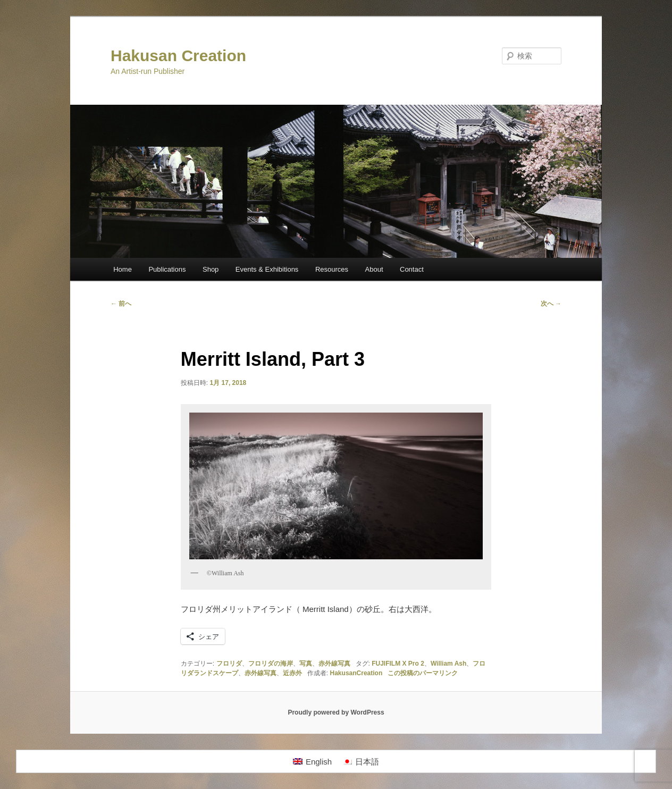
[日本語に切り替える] (361, 761)
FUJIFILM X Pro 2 (398, 664)
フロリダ (229, 664)
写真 (306, 664)
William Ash (448, 664)
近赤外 (292, 673)
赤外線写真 (334, 664)
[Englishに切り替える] (312, 761)
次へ (551, 304)
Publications (167, 269)
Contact (412, 269)
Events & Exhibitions (267, 269)
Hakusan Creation (178, 56)
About (374, 269)
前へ (121, 304)
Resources (332, 269)
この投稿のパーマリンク (423, 673)
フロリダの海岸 (271, 664)
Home (123, 269)
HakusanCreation (356, 673)
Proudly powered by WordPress (336, 712)
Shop (211, 269)
